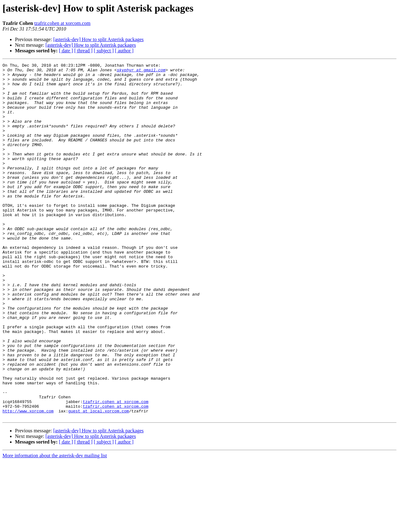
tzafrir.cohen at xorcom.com (62, 23)
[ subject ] (104, 51)
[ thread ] (83, 51)
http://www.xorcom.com (28, 481)
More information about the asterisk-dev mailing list (55, 527)
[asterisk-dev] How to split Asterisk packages (99, 39)
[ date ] (66, 51)
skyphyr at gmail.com (141, 72)
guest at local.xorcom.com (99, 481)
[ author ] (124, 51)
